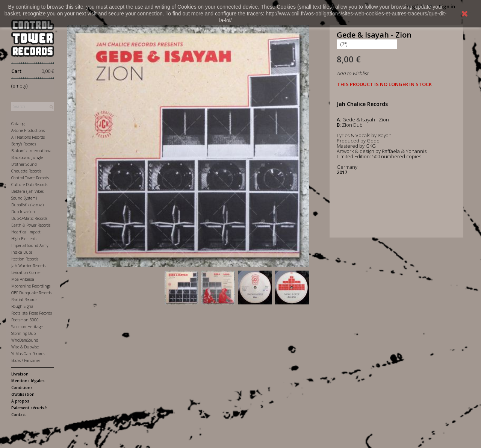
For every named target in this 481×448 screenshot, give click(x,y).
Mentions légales (28, 381)
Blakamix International (32, 151)
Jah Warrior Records (28, 266)
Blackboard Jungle (27, 157)
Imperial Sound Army (30, 245)
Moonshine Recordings (31, 286)
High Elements (24, 239)
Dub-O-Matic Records (29, 218)
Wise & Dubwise (25, 347)
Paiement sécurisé (29, 408)
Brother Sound (24, 164)
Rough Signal (23, 306)
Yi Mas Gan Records (28, 354)
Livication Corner (26, 272)
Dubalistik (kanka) (27, 205)
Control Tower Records (30, 178)
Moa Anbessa (23, 279)
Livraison (20, 374)
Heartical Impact (26, 232)
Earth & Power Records (31, 225)
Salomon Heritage (27, 327)
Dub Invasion (23, 212)
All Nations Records (28, 137)
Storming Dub (23, 333)
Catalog (18, 124)
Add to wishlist (352, 73)
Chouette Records (26, 171)
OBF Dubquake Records (31, 293)
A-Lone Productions (28, 130)
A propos (20, 401)
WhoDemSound (25, 340)
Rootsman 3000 (25, 320)
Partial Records (24, 300)
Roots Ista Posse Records (32, 313)
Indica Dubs (22, 252)
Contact (19, 415)
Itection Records (25, 259)
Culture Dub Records (29, 185)
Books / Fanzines (26, 360)
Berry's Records (24, 144)
